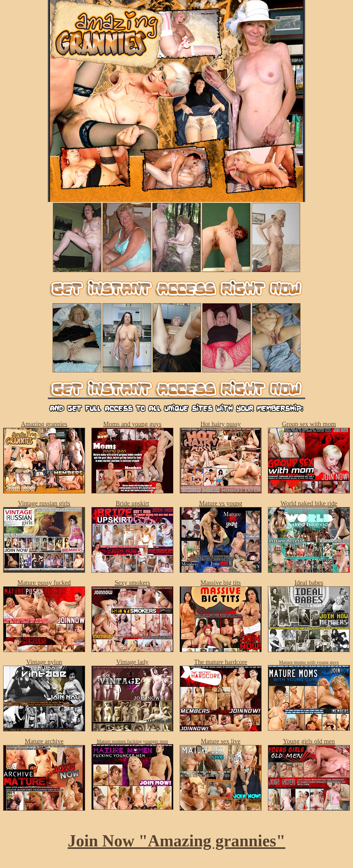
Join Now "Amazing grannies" (176, 841)
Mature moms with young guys (309, 662)
